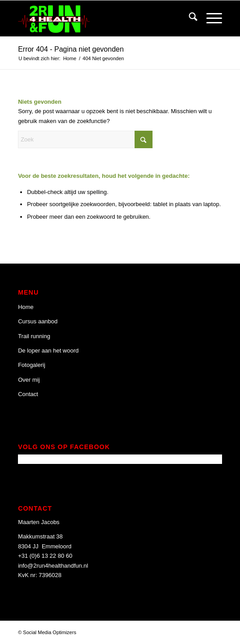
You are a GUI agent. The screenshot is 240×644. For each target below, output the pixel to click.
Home (26, 307)
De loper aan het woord (48, 351)
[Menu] (210, 18)
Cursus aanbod (38, 321)
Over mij (29, 380)
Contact (28, 394)
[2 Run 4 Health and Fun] (100, 18)
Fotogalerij (32, 365)
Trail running (34, 336)
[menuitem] (189, 18)
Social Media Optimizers (50, 632)
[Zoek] (189, 18)
